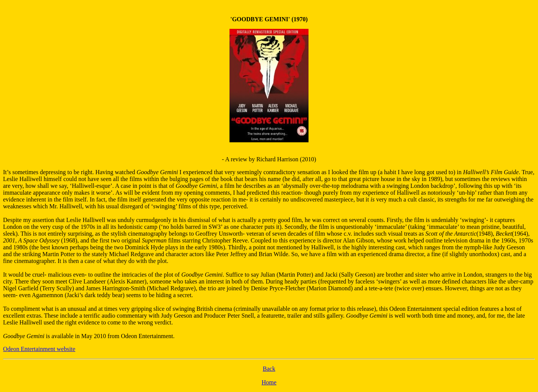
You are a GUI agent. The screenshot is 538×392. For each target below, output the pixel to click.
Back (269, 369)
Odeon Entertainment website (39, 349)
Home (269, 382)
